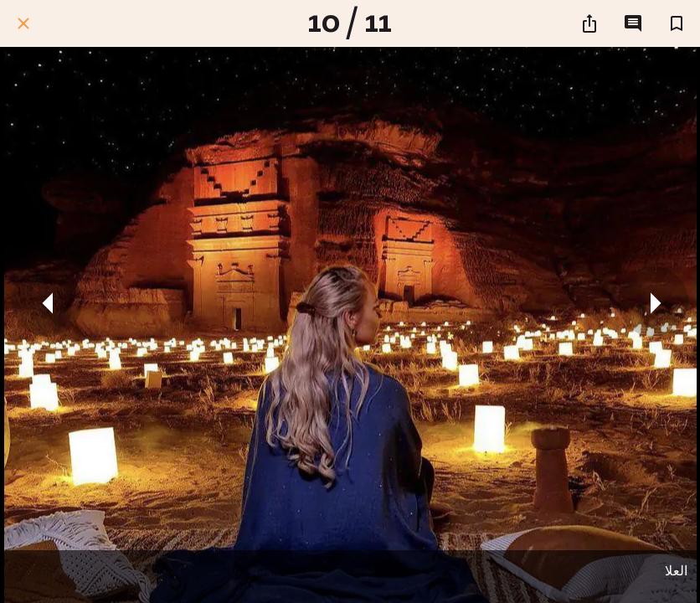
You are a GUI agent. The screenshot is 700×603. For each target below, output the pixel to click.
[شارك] (589, 23)
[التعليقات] (633, 23)
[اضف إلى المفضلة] (677, 23)
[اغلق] (23, 23)
